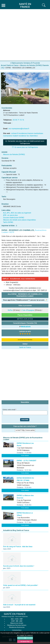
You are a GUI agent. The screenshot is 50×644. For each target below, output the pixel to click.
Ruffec (10, 310)
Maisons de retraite (17, 623)
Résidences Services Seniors (17, 625)
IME (17, 621)
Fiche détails (25, 456)
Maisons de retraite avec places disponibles (19, 220)
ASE (12, 619)
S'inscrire (25, 420)
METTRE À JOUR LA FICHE (25, 319)
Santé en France (25, 347)
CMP (21, 619)
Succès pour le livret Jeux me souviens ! (19, 566)
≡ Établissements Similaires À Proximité (25, 63)
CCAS (17, 619)
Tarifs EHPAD (8, 222)
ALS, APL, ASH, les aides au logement (17, 213)
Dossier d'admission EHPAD (14, 218)
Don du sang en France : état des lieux (18, 547)
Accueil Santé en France (10, 65)
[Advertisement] (25, 35)
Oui (38, 236)
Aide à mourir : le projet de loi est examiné (19, 605)
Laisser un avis (25, 331)
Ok (25, 638)
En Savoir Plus (25, 641)
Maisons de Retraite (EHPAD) (14, 154)
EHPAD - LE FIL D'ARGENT (27, 461)
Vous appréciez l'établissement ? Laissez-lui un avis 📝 (25, 300)
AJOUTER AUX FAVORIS (25, 340)
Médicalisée (26, 327)
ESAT (13, 621)
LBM (21, 621)
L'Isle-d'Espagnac (28, 310)
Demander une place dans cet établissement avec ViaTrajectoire (25, 142)
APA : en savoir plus (10, 215)
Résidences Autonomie (17, 627)
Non (44, 236)
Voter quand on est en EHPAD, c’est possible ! (21, 585)
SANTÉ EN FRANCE (15, 614)
